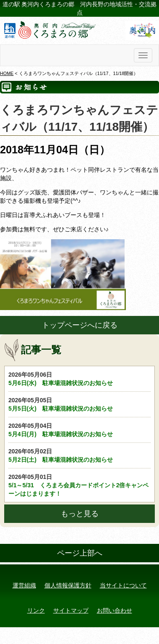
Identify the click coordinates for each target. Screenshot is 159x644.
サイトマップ (71, 610)
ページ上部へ (80, 553)
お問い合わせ (115, 610)
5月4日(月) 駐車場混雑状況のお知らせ (79, 429)
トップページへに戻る (80, 325)
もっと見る (80, 514)
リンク (36, 610)
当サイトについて (123, 585)
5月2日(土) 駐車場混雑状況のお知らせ (79, 455)
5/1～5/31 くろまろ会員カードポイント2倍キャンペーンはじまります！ (79, 485)
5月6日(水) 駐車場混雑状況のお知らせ (79, 378)
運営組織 (24, 585)
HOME (7, 73)
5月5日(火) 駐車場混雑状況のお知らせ (79, 404)
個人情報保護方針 (68, 585)
